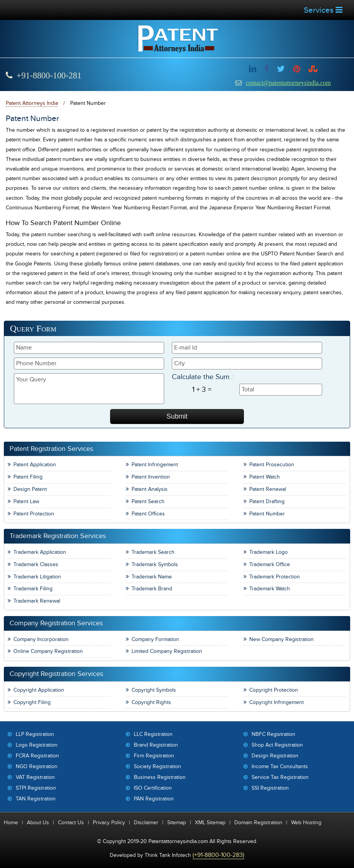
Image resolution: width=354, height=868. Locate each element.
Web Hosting (306, 822)
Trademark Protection (275, 577)
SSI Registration (270, 788)
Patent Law (26, 501)
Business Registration (160, 777)
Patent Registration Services (51, 449)
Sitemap (177, 822)
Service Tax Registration (280, 777)
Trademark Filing (33, 589)
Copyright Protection (274, 690)
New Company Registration (282, 639)
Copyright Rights (151, 702)
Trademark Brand (152, 589)
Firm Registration (154, 756)
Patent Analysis (150, 489)
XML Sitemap (210, 822)
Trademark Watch (270, 589)
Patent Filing (28, 477)
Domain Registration (258, 822)
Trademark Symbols (155, 564)
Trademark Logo (268, 552)
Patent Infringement (155, 465)
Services (323, 10)
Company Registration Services (56, 623)
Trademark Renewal (37, 601)
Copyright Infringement (277, 702)
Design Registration (275, 756)
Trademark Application (40, 552)
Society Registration (157, 766)
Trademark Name (152, 577)
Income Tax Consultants (280, 766)
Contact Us (71, 822)
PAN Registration (154, 799)
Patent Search (148, 501)
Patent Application (35, 465)
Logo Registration (37, 745)
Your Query (89, 389)
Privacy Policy (109, 822)
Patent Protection (34, 514)
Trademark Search (153, 552)
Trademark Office (270, 564)
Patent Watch (265, 477)
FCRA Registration (37, 756)
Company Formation (155, 639)
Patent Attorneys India (32, 103)
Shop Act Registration (277, 745)
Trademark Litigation (37, 577)
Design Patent (30, 489)
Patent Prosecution (272, 465)
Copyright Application (39, 690)
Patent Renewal (268, 489)
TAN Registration (36, 799)
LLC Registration (153, 734)
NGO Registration (37, 766)
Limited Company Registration (167, 651)
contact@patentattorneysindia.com (288, 83)
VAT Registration (35, 777)
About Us (38, 822)
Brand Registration (156, 745)
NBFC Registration (273, 734)
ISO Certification (153, 788)
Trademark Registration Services (58, 536)
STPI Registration (36, 788)
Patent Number (267, 514)
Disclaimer (146, 822)
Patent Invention (151, 477)
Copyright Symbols (154, 690)
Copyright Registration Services (56, 674)
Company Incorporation (41, 639)
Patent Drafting (267, 501)
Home (11, 822)
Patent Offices (148, 514)
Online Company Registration (48, 651)
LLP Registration (35, 734)
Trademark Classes (36, 564)
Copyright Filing (32, 702)
